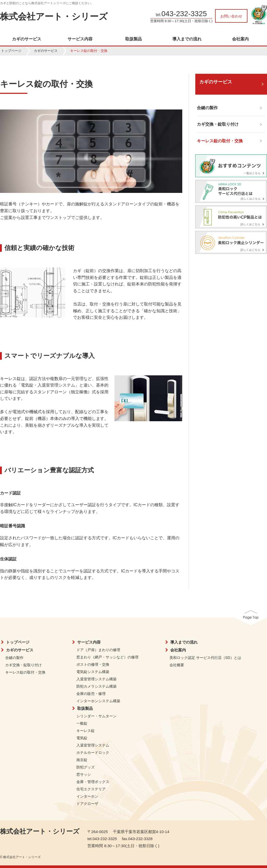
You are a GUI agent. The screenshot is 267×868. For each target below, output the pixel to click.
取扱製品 (133, 39)
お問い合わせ (231, 16)
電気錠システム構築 (93, 672)
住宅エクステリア (91, 789)
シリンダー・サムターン (96, 716)
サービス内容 (80, 39)
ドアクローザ (87, 804)
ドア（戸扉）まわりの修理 (98, 650)
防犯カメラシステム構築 (96, 686)
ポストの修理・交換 (93, 664)
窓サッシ (84, 774)
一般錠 (82, 723)
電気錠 (82, 738)
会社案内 (240, 39)
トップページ (11, 51)
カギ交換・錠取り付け (23, 665)
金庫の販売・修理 (91, 694)
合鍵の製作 (14, 658)
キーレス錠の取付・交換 (25, 672)
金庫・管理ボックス (93, 782)
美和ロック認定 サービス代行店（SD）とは (205, 658)
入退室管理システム (93, 745)
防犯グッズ (86, 767)
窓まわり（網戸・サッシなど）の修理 (107, 657)
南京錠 (82, 760)
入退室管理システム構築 (96, 679)
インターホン (87, 796)
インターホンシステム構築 (98, 701)
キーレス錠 (86, 731)
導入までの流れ (187, 39)
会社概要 (177, 665)
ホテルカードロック (93, 753)
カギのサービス (27, 39)
